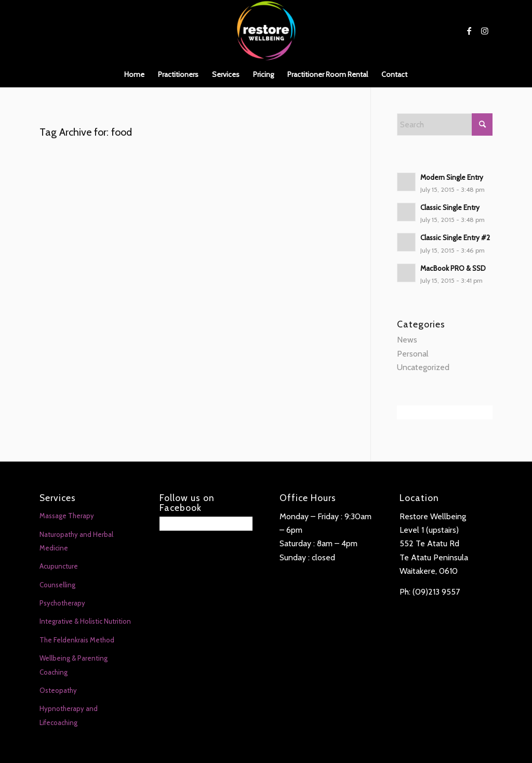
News (407, 340)
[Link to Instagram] (485, 31)
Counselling (57, 585)
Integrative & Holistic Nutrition (85, 621)
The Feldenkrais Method (77, 640)
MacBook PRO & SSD (453, 268)
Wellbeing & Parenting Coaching (74, 665)
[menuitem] (134, 74)
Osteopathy (58, 690)
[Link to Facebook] (469, 31)
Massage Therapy (67, 516)
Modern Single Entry (452, 177)
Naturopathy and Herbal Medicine (76, 541)
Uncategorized (423, 367)
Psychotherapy (62, 603)
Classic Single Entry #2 (455, 238)
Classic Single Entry (450, 207)
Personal (413, 354)
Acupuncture (59, 566)
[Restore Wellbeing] (266, 31)
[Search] (445, 124)
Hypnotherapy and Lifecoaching (69, 715)
